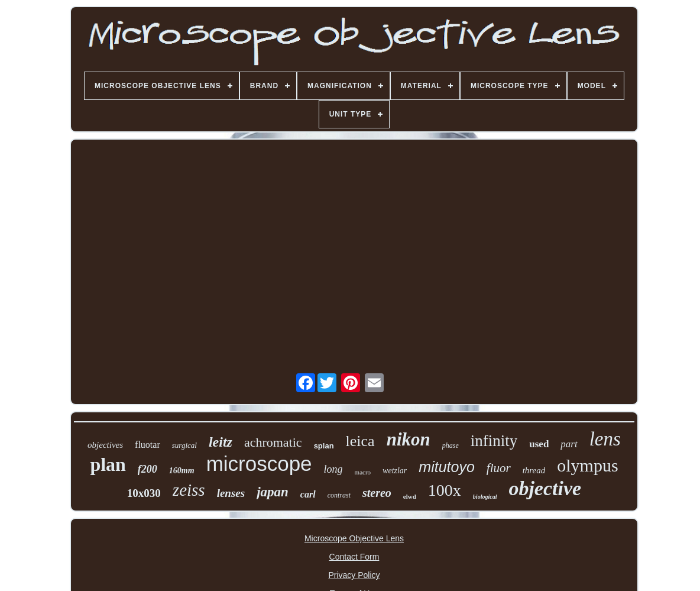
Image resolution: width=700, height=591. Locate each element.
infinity (494, 441)
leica (360, 441)
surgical (184, 445)
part (569, 444)
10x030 (144, 493)
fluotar (148, 445)
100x (445, 490)
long (333, 469)
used (539, 444)
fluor (499, 468)
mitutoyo (446, 467)
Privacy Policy (354, 575)
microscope (259, 464)
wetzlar (395, 471)
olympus (587, 465)
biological (485, 497)
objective (545, 488)
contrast (339, 495)
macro (363, 472)
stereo (377, 493)
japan (273, 492)
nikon (409, 439)
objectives (105, 445)
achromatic (273, 442)
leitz (221, 442)
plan (108, 464)
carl (308, 494)
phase (451, 445)
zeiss (189, 490)
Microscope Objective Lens (354, 538)
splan (324, 446)
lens (605, 439)
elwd (410, 496)
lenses (231, 493)
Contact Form (354, 557)
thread (534, 470)
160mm (182, 471)
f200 (148, 469)
